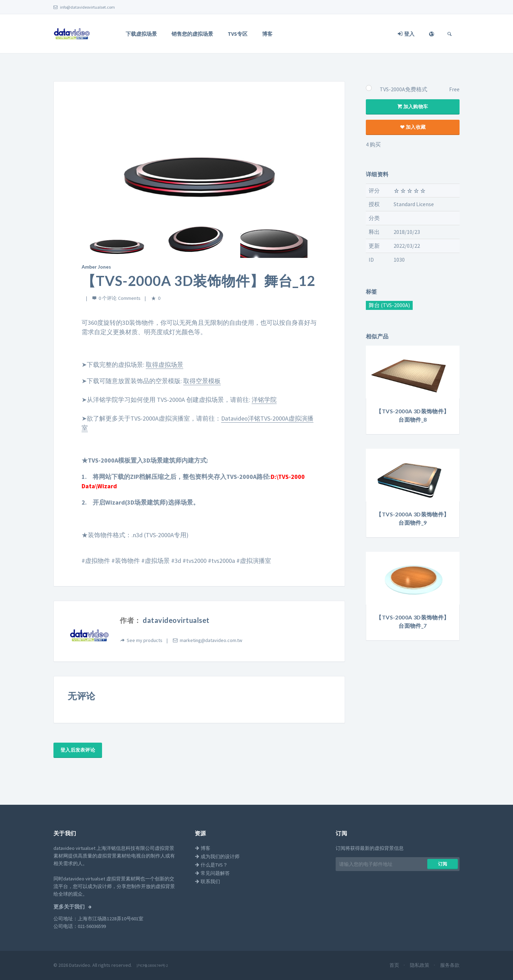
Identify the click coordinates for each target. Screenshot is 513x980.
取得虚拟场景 (165, 365)
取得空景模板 (202, 381)
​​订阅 (443, 864)
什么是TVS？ (211, 865)
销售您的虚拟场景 (192, 34)
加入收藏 (413, 127)
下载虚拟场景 (141, 34)
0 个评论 (108, 298)
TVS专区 (238, 34)
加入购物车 (413, 107)
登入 (406, 34)
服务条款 (450, 965)
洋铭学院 (264, 400)
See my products (145, 640)
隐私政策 (420, 965)
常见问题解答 (212, 873)
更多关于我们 (70, 907)
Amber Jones (96, 267)
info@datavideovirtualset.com (84, 7)
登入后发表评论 (78, 750)
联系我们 (207, 881)
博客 (267, 34)
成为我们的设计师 (217, 856)
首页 (395, 965)
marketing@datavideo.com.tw (211, 640)
